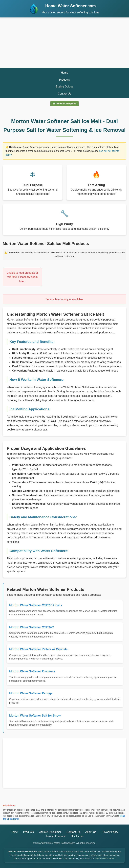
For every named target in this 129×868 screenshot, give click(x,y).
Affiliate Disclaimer (50, 832)
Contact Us (64, 94)
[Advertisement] (64, 43)
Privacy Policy (110, 832)
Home (65, 73)
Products (64, 80)
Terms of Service (56, 836)
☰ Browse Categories (64, 104)
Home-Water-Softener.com (71, 6)
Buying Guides (64, 87)
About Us (91, 832)
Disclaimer (77, 836)
